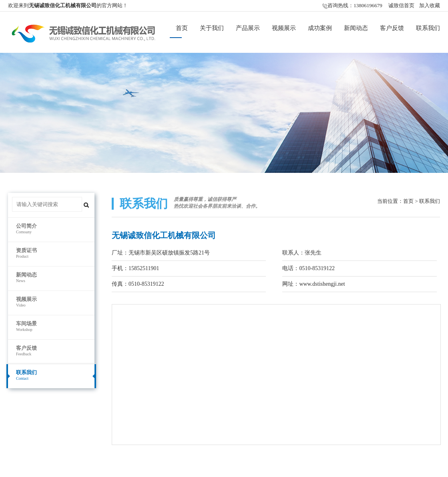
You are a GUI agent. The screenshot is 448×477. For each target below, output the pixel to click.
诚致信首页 (401, 5)
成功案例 (320, 28)
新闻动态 (356, 28)
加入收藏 (430, 5)
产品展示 (248, 28)
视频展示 (284, 28)
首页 (182, 28)
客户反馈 (392, 28)
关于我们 (212, 28)
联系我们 (428, 28)
